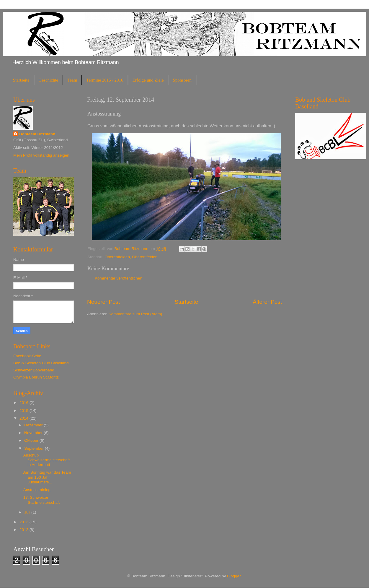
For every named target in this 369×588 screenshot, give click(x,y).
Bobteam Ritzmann (37, 134)
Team (72, 80)
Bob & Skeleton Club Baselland (41, 363)
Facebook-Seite (27, 356)
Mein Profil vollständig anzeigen (41, 155)
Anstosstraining (37, 490)
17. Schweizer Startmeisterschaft (42, 500)
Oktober (32, 440)
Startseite (21, 80)
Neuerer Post (103, 302)
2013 (25, 522)
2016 (25, 403)
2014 (25, 418)
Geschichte (49, 80)
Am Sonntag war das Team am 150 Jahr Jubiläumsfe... (47, 477)
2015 (25, 411)
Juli (28, 512)
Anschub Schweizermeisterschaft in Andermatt (47, 460)
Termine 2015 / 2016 (105, 80)
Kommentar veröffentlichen (119, 278)
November (34, 433)
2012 (25, 530)
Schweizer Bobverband (34, 370)
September (35, 448)
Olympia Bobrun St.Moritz (36, 377)
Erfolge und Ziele (148, 80)
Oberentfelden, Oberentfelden (131, 257)
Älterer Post (267, 302)
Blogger (234, 576)
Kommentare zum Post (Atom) (135, 314)
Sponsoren (182, 80)
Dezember (34, 425)
